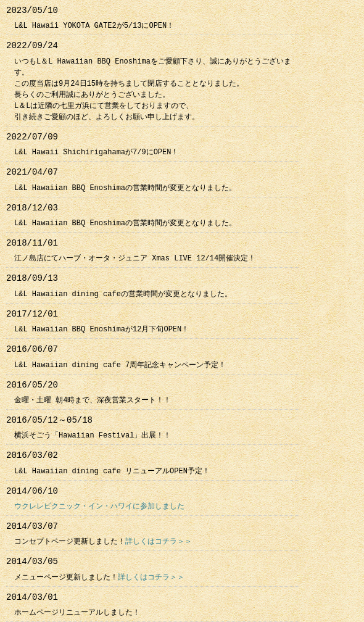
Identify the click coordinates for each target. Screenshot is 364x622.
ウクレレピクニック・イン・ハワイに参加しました (99, 506)
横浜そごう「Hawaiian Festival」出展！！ (93, 435)
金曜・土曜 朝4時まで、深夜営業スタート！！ (93, 400)
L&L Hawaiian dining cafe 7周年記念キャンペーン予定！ (120, 365)
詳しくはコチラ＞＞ (159, 541)
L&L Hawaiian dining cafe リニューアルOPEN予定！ (112, 471)
